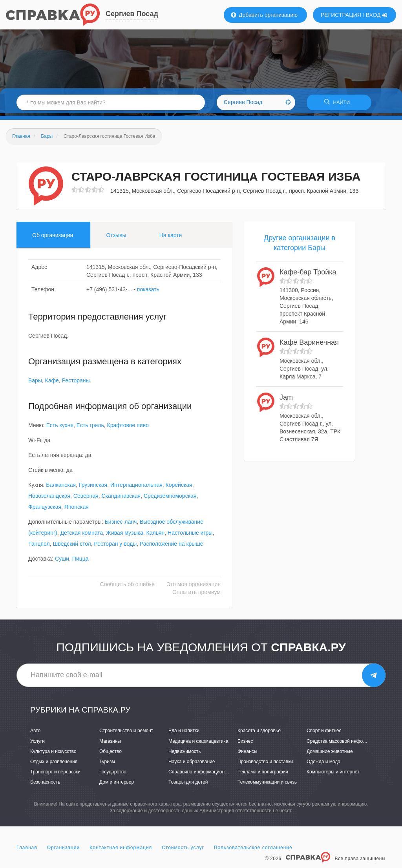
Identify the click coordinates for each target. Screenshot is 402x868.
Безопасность (45, 785)
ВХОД (377, 15)
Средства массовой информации (343, 744)
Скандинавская (121, 499)
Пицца (80, 561)
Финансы (247, 754)
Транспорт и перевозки (55, 775)
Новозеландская (49, 499)
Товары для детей (188, 785)
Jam (286, 400)
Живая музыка (125, 535)
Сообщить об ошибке (127, 587)
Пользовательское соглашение (253, 850)
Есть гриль (90, 428)
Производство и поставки (265, 764)
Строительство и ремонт (126, 733)
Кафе (52, 383)
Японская (77, 510)
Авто (35, 733)
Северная (86, 499)
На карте (171, 238)
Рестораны (76, 383)
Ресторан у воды (116, 546)
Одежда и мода (323, 764)
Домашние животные (330, 754)
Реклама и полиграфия (263, 775)
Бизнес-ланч (121, 524)
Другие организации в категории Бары (300, 245)
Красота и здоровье (259, 733)
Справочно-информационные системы (211, 775)
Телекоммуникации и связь (267, 785)
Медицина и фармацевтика (198, 744)
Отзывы (116, 238)
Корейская (179, 488)
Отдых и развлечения (54, 764)
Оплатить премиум (196, 595)
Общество (111, 754)
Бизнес (245, 744)
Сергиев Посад (132, 14)
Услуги (37, 744)
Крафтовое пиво (128, 428)
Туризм (107, 764)
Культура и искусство (53, 754)
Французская (45, 510)
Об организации (53, 238)
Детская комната (81, 535)
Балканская (61, 488)
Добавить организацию (264, 15)
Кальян (156, 535)
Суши (62, 561)
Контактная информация (121, 850)
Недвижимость (185, 754)
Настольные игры (190, 535)
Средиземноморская (170, 499)
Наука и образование (192, 764)
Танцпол (39, 546)
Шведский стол (72, 546)
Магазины (110, 744)
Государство (113, 775)
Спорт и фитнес (324, 733)
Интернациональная (136, 488)
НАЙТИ (339, 104)
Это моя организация (194, 587)
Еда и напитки (184, 733)
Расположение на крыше (171, 546)
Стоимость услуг (183, 850)
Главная (27, 850)
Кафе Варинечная (309, 345)
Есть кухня (60, 428)
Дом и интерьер (117, 785)
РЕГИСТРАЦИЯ (341, 15)
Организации (64, 850)
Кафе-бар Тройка (308, 275)
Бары (35, 383)
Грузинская (93, 488)
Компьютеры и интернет (333, 775)
